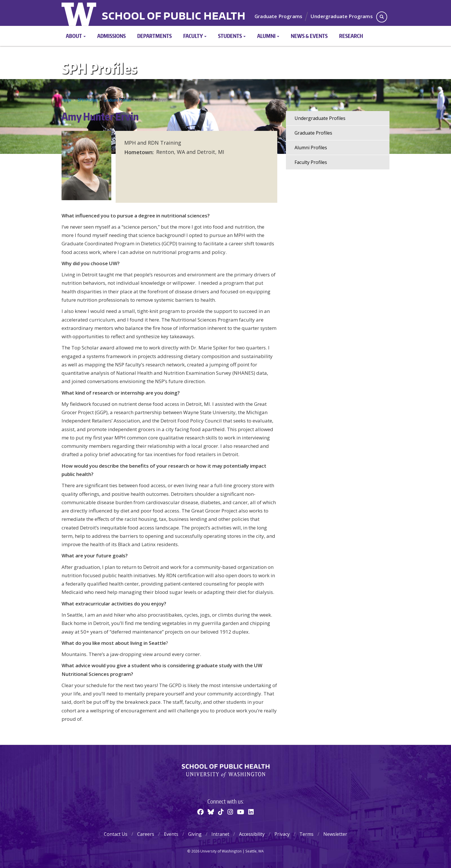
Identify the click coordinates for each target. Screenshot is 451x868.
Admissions (111, 36)
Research (351, 36)
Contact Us (116, 834)
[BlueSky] (211, 812)
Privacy (282, 834)
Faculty (195, 36)
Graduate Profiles (117, 100)
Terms (306, 834)
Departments (154, 36)
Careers (146, 834)
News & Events (309, 36)
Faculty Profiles (311, 162)
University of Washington (80, 13)
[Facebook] (200, 812)
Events (171, 834)
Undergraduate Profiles (320, 118)
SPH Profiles (99, 68)
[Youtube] (241, 812)
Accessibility (252, 834)
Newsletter (335, 834)
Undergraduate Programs (342, 16)
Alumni (268, 36)
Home (66, 100)
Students (232, 36)
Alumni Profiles (311, 148)
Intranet (220, 834)
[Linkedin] (251, 812)
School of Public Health (174, 17)
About (76, 36)
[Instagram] (230, 812)
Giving (195, 834)
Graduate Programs (278, 16)
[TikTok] (221, 812)
